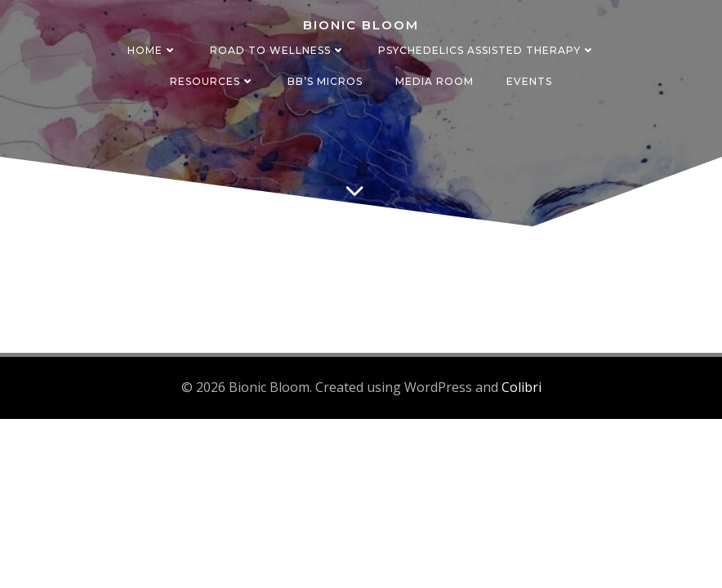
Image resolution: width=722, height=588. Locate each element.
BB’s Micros (325, 81)
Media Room (435, 81)
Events (529, 81)
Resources (212, 81)
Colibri (521, 387)
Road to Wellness (278, 50)
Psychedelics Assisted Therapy (487, 50)
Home (152, 50)
